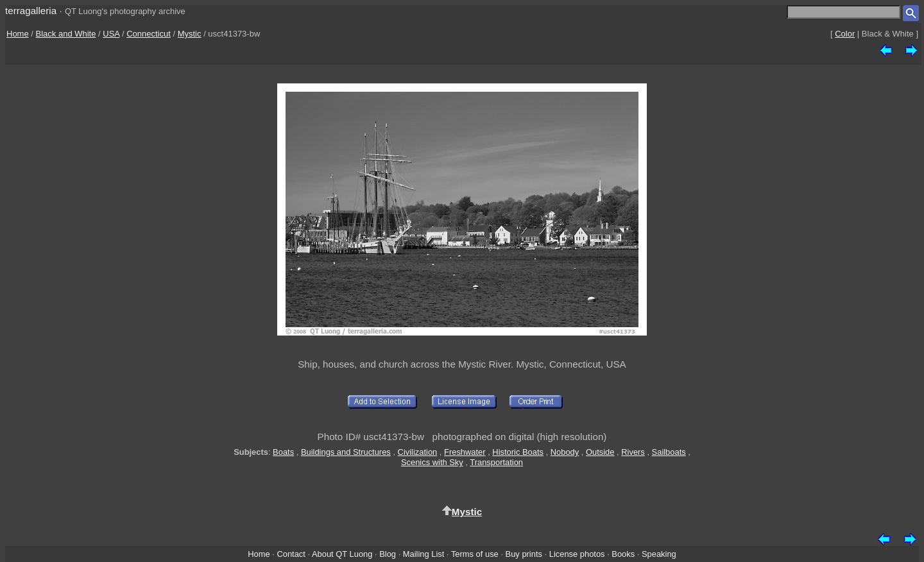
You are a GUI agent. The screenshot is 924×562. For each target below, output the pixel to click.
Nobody (565, 452)
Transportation (496, 462)
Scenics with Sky (432, 462)
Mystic (190, 34)
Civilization (418, 452)
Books (623, 554)
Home (18, 34)
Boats (283, 452)
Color (845, 34)
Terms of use (475, 554)
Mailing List (424, 554)
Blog (388, 554)
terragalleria (31, 11)
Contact (291, 554)
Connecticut (149, 34)
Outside (600, 452)
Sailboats (669, 452)
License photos (577, 554)
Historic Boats (518, 452)
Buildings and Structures (346, 452)
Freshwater (465, 452)
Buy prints (524, 554)
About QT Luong (342, 554)
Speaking (659, 554)
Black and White (66, 34)
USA (111, 34)
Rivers (633, 452)
